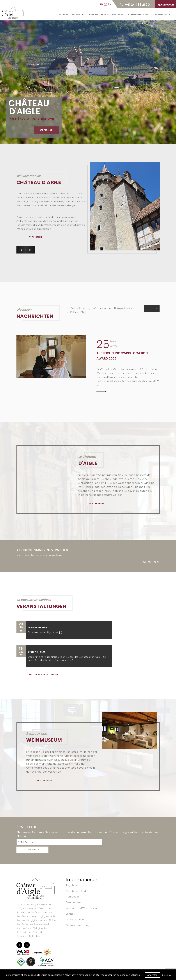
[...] (61, 632)
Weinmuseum (79, 15)
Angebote (118, 15)
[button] (21, 250)
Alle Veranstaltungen (43, 675)
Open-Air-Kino (36, 652)
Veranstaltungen (99, 15)
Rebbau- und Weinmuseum (83, 908)
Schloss (64, 15)
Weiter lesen (35, 237)
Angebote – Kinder (77, 891)
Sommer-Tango (37, 627)
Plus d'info (167, 975)
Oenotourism (74, 902)
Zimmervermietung (139, 15)
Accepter (153, 975)
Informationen (161, 15)
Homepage (73, 897)
